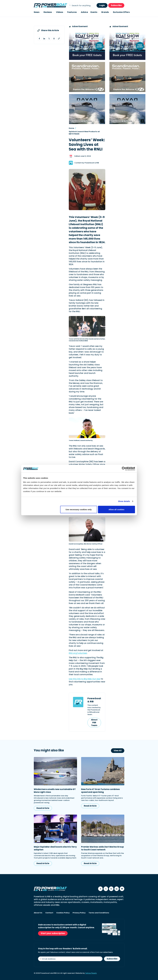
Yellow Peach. (91, 973)
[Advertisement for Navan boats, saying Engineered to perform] (87, 109)
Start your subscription (53, 933)
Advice (84, 12)
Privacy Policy (79, 913)
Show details (124, 501)
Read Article (43, 808)
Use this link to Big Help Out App (85, 679)
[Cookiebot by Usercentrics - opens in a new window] (124, 469)
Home (71, 128)
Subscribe (116, 5)
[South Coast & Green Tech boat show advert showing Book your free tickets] (87, 45)
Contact (49, 913)
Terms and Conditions (99, 913)
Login (102, 5)
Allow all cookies (117, 509)
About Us (38, 913)
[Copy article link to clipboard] (59, 39)
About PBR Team (94, 723)
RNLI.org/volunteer (78, 653)
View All (118, 751)
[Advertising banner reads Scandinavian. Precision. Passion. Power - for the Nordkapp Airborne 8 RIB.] (87, 77)
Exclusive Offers (121, 12)
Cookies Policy (63, 913)
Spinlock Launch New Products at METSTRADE (84, 133)
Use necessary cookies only (79, 509)
